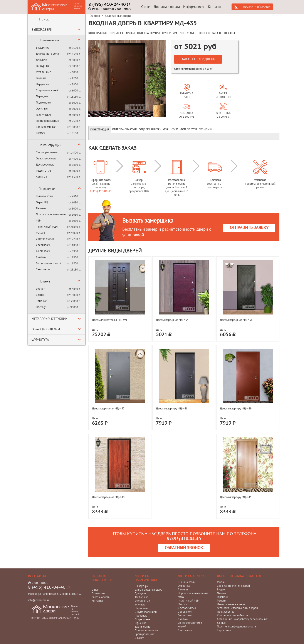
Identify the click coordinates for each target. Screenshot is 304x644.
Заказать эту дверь (198, 59)
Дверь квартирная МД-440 (108, 497)
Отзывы (222, 593)
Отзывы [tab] (205, 129)
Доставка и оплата (167, 7)
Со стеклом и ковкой (48, 263)
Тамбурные (43, 66)
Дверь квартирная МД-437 (108, 408)
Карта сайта (224, 630)
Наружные (42, 84)
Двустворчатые (45, 165)
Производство (226, 612)
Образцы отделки (46, 329)
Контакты (215, 7)
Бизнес (40, 295)
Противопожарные (48, 121)
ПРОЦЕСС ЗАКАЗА (210, 33)
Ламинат (41, 208)
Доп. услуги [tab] (189, 129)
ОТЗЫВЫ (229, 33)
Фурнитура (40, 340)
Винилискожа (44, 196)
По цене (44, 281)
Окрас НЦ (42, 202)
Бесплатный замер (257, 7)
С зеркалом (43, 245)
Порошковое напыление (51, 214)
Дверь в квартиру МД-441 (236, 497)
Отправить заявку (249, 228)
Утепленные (44, 72)
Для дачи (41, 60)
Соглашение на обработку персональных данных (242, 621)
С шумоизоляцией (47, 90)
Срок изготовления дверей (233, 586)
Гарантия (222, 597)
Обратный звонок (184, 548)
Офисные (42, 109)
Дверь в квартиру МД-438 (172, 408)
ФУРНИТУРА (170, 33)
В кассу (40, 133)
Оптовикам (98, 593)
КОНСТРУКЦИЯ (98, 33)
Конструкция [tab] (100, 130)
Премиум (42, 307)
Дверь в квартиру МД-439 (236, 408)
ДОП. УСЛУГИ (188, 33)
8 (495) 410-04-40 (100, 191)
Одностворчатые (46, 158)
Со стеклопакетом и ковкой (190, 625)
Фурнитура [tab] (171, 129)
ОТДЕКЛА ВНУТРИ (148, 33)
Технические (44, 115)
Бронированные (46, 127)
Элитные (41, 301)
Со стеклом (43, 251)
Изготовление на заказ (231, 604)
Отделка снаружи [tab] (125, 129)
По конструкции (50, 145)
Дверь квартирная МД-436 (236, 320)
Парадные (42, 96)
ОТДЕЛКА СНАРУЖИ (122, 33)
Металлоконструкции (50, 319)
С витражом (43, 269)
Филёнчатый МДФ (47, 227)
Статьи (221, 582)
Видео (221, 589)
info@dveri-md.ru (39, 600)
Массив (40, 233)
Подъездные (44, 102)
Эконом (41, 289)
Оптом (146, 7)
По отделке (47, 189)
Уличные (41, 78)
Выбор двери (42, 30)
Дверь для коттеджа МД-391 (110, 320)
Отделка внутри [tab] (150, 129)
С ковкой (41, 257)
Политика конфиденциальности (236, 626)
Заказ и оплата (101, 597)
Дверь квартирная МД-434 (172, 320)
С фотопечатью (45, 239)
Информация (194, 7)
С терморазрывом (47, 152)
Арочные (41, 177)
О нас (95, 590)
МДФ (39, 221)
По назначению (50, 40)
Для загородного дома (149, 590)
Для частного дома (47, 54)
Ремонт (221, 601)
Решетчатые (43, 171)
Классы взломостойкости (232, 615)
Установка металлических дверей (237, 608)
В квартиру (43, 48)
